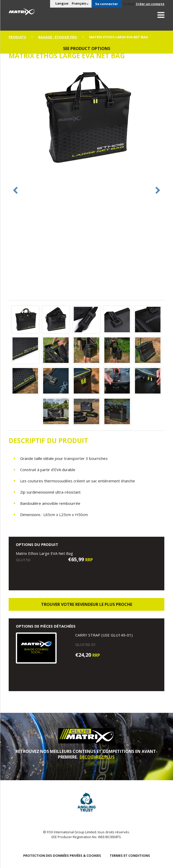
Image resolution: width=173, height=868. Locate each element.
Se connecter (107, 4)
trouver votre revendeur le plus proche (87, 604)
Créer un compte (150, 4)
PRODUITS (17, 37)
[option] (87, 118)
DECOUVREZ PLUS (97, 757)
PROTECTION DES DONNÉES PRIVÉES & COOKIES (62, 855)
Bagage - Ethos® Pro (58, 37)
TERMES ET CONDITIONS (130, 855)
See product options (87, 48)
